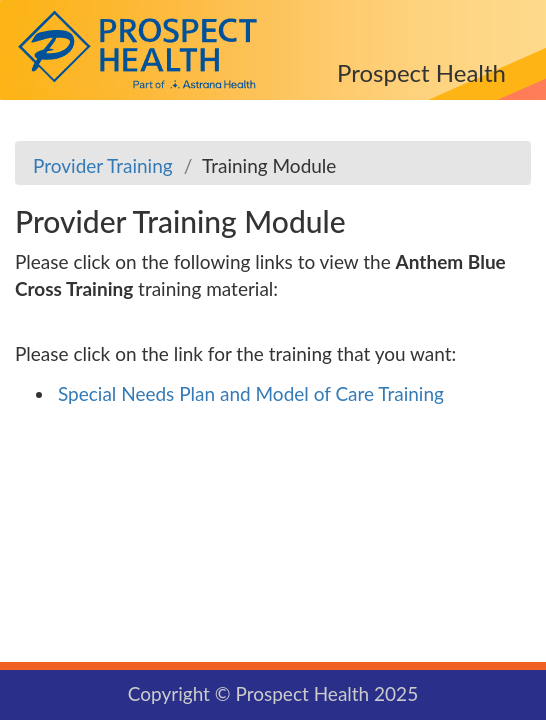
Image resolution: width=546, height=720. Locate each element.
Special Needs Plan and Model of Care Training (251, 393)
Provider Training (103, 165)
